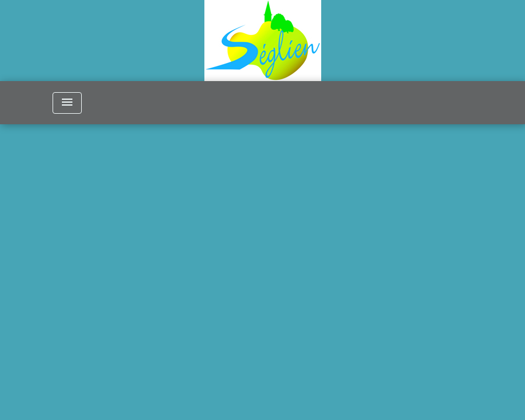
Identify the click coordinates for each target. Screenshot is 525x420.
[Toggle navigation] (67, 103)
